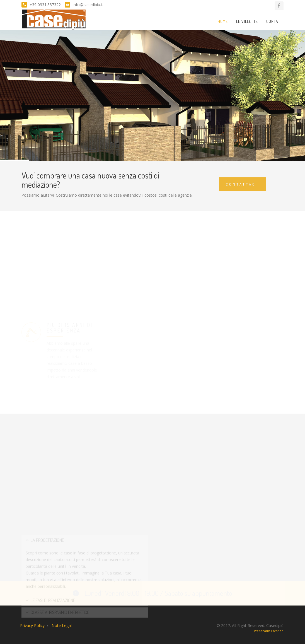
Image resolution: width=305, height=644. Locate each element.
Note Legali (62, 625)
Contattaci (242, 187)
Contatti (275, 21)
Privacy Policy (32, 625)
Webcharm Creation (269, 631)
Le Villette (247, 21)
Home (223, 21)
